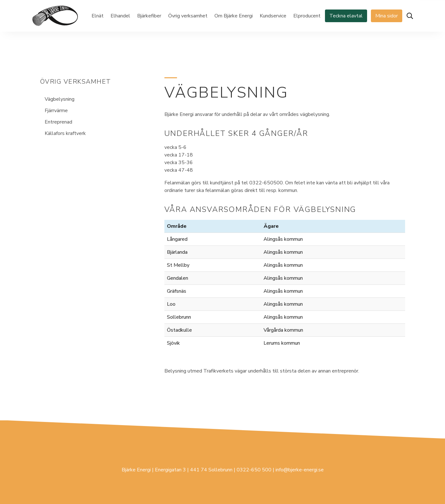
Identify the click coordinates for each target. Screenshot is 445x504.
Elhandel (120, 16)
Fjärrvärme (56, 111)
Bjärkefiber (149, 16)
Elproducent (307, 16)
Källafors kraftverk (65, 133)
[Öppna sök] (410, 16)
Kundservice (273, 16)
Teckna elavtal (346, 16)
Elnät (98, 16)
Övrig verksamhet (188, 16)
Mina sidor (387, 16)
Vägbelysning (60, 99)
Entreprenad (58, 122)
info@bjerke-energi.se (300, 470)
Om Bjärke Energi (234, 16)
